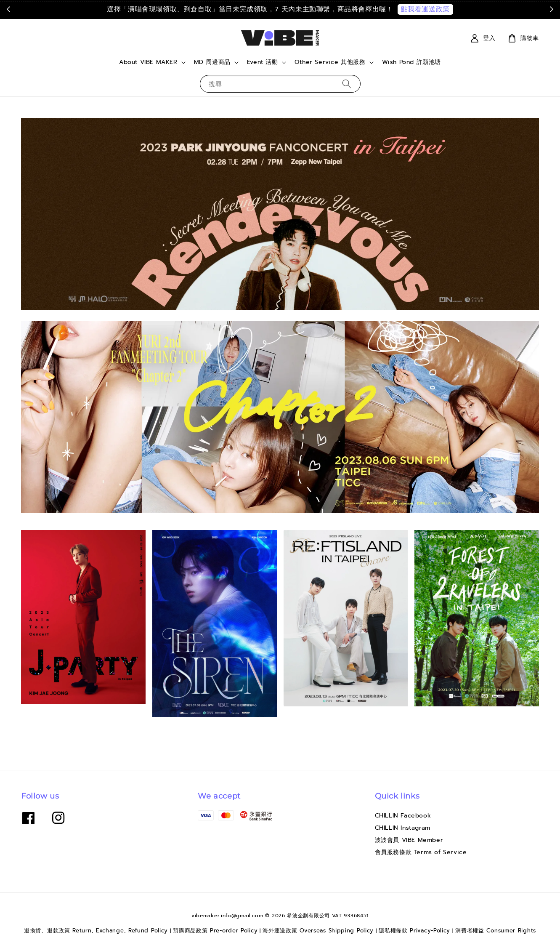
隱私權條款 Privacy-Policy (414, 931)
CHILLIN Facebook (403, 816)
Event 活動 (263, 62)
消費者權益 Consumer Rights (496, 931)
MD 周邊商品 (212, 62)
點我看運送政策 (425, 9)
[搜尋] (347, 84)
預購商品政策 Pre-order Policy (215, 931)
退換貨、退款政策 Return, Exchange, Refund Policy (96, 931)
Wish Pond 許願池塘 (411, 62)
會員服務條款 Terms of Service (421, 852)
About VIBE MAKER (148, 62)
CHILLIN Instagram (403, 828)
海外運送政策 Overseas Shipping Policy (318, 931)
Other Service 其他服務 (330, 62)
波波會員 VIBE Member (409, 840)
